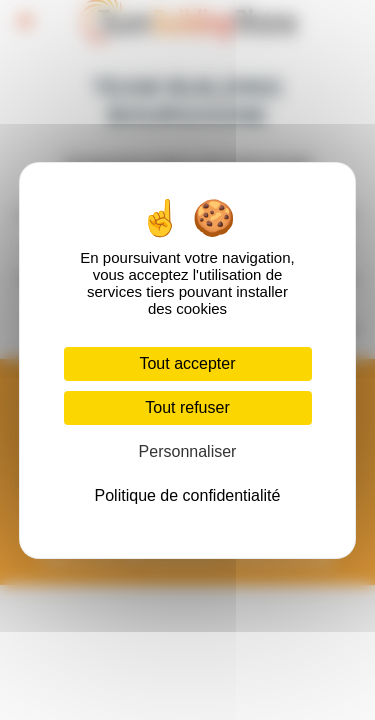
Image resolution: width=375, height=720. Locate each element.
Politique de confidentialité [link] (188, 495)
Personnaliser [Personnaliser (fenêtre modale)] (188, 451)
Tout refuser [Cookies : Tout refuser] (187, 407)
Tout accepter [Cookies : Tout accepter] (187, 363)
